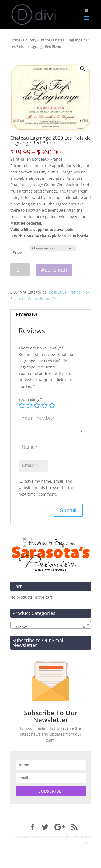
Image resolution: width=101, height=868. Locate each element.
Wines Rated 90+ (43, 299)
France (45, 40)
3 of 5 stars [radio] (37, 406)
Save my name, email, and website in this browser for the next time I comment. (46, 488)
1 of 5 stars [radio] (22, 406)
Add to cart (54, 270)
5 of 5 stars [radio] (52, 406)
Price (17, 252)
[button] (82, 69)
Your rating (30, 399)
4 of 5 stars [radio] (44, 406)
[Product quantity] (20, 270)
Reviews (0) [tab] (26, 314)
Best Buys (58, 292)
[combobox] (51, 625)
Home (15, 40)
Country (30, 40)
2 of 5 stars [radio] (29, 406)
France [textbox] (49, 627)
